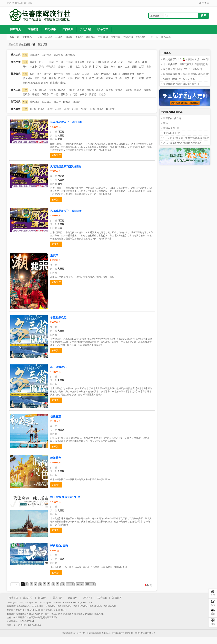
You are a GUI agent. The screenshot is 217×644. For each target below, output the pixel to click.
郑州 (84, 78)
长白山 (90, 62)
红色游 (102, 94)
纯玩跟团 (35, 102)
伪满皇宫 (106, 74)
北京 (77, 67)
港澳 (137, 62)
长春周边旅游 (96, 606)
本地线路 (70, 55)
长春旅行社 (28, 3)
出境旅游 (35, 55)
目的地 (53, 139)
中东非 (33, 67)
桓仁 (134, 78)
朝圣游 (26, 94)
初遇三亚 (56, 417)
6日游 (75, 109)
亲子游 (109, 90)
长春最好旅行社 (81, 606)
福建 (106, 67)
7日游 (84, 109)
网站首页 (13, 598)
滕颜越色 (56, 458)
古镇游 (147, 90)
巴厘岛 (62, 78)
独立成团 (46, 102)
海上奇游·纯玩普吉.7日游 (65, 497)
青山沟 (119, 78)
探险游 (90, 90)
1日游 (33, 109)
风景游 (93, 94)
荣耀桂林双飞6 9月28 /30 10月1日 (181, 84)
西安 (121, 62)
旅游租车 (73, 598)
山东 (127, 67)
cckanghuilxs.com (83, 602)
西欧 (68, 74)
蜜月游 (119, 90)
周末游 (52, 90)
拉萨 (77, 78)
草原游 (45, 94)
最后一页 (90, 584)
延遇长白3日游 (59, 546)
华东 (149, 67)
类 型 (53, 132)
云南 (120, 67)
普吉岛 (52, 78)
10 (63, 584)
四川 (92, 67)
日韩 (25, 67)
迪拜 (70, 78)
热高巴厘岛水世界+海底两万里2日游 (182, 143)
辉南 (141, 78)
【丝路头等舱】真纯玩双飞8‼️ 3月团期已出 (185, 64)
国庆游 (43, 90)
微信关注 (204, 3)
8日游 (92, 109)
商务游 (100, 90)
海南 (113, 67)
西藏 (114, 62)
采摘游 (36, 94)
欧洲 (42, 62)
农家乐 (83, 94)
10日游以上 (112, 109)
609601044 (61, 610)
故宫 (149, 78)
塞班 (37, 78)
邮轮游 (62, 90)
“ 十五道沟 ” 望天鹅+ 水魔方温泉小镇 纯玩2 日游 (189, 138)
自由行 (57, 102)
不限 (25, 55)
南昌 (165, 123)
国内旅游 (46, 55)
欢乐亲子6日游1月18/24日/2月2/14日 (183, 69)
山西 (141, 67)
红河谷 (109, 78)
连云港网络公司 (69, 633)
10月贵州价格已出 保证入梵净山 (180, 79)
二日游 (60, 62)
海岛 (42, 67)
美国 (134, 67)
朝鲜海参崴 (128, 74)
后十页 (80, 584)
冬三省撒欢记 (58, 318)
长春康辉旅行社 (27, 44)
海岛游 (138, 90)
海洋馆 (48, 74)
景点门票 (58, 598)
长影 (32, 74)
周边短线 (58, 55)
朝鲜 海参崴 (103, 62)
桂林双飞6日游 (171, 128)
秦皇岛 (62, 67)
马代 (44, 78)
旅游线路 (43, 44)
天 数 (53, 136)
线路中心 (28, 598)
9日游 (100, 109)
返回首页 (117, 598)
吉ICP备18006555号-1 (145, 633)
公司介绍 (87, 598)
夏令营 (81, 90)
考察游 (128, 90)
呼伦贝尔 (51, 67)
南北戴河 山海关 (59, 83)
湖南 (84, 67)
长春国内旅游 (110, 606)
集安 (127, 78)
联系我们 (102, 598)
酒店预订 (43, 598)
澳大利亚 (27, 78)
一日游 (50, 62)
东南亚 (33, 62)
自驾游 (74, 94)
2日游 (41, 109)
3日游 (50, 109)
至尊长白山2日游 (172, 118)
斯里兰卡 (58, 74)
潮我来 (54, 255)
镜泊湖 (100, 78)
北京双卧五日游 (171, 133)
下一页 (70, 584)
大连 (70, 67)
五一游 (55, 94)
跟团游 (76, 102)
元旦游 (33, 90)
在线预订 (56, 155)
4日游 (58, 109)
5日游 (67, 109)
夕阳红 (71, 90)
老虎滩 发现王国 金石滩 (35, 83)
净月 (39, 74)
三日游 (69, 62)
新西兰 (140, 74)
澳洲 (144, 62)
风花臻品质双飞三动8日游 (66, 122)
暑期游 (64, 94)
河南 (99, 67)
